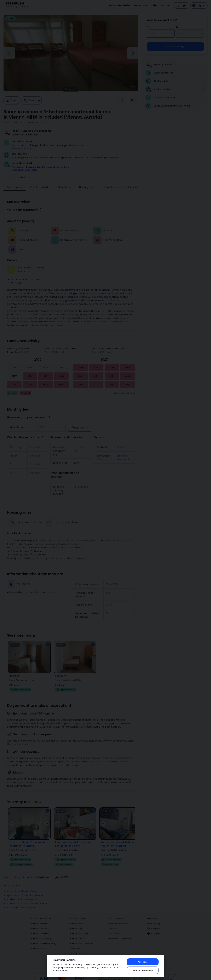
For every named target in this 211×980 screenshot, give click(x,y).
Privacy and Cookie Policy (120, 934)
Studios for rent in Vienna (22, 895)
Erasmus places (77, 934)
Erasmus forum (76, 919)
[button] (29, 173)
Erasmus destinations (40, 919)
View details (24, 267)
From (149, 27)
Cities (154, 5)
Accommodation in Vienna (22, 887)
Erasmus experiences (79, 929)
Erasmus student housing (81, 939)
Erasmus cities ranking (41, 934)
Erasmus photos (77, 954)
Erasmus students (39, 944)
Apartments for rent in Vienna (25, 891)
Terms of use (114, 929)
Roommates (141, 5)
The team (113, 924)
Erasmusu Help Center (118, 919)
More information (21, 148)
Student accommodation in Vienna (27, 899)
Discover (165, 5)
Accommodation (120, 5)
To (177, 27)
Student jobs (75, 944)
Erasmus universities (40, 929)
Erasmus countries (39, 924)
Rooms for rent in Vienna (21, 903)
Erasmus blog (76, 924)
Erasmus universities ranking (43, 939)
